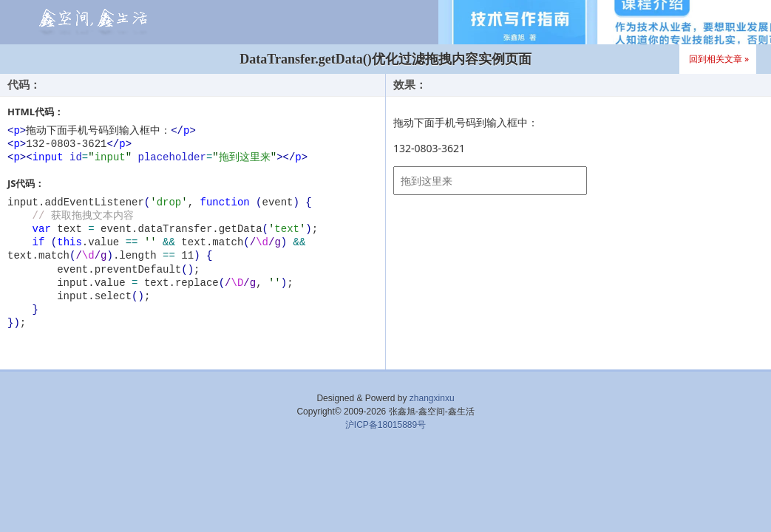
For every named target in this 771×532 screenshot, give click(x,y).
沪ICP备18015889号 (385, 425)
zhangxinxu (432, 398)
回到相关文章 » (719, 59)
